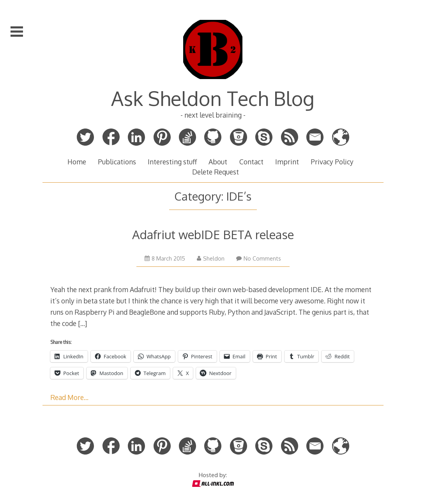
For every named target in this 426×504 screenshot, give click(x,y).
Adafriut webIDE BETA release (213, 234)
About (218, 162)
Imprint (287, 162)
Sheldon (211, 258)
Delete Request (216, 172)
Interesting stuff (172, 162)
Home (77, 162)
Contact (251, 162)
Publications (117, 162)
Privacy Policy (332, 162)
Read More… (69, 397)
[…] (82, 323)
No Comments (259, 258)
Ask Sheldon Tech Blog (213, 98)
